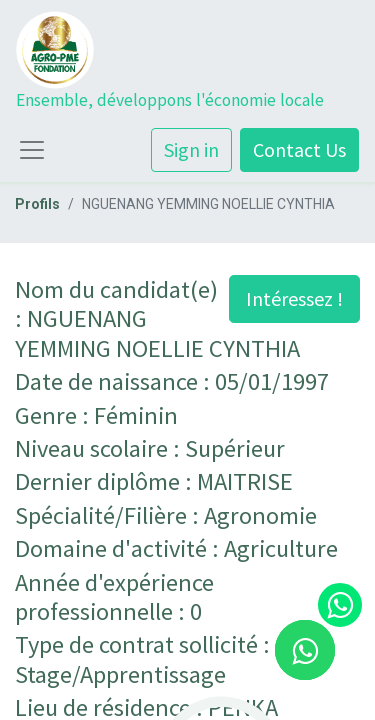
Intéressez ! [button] (294, 298)
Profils (37, 204)
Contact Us (299, 149)
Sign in (191, 149)
